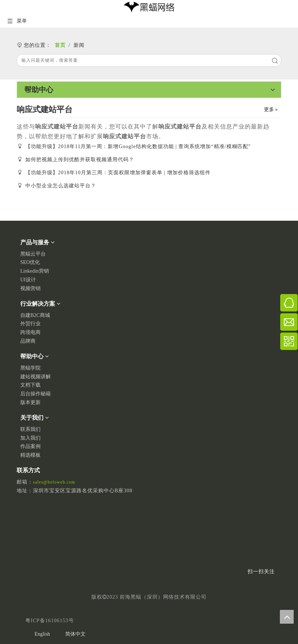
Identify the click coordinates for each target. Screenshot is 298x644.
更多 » (271, 110)
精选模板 (30, 455)
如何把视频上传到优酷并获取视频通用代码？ (80, 160)
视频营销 (30, 288)
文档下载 (30, 385)
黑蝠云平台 (33, 254)
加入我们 (30, 438)
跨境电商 (30, 332)
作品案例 (30, 446)
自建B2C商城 (35, 315)
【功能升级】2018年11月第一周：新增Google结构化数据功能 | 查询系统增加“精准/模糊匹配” (138, 146)
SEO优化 (30, 262)
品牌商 (28, 341)
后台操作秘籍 (36, 394)
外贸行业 (30, 324)
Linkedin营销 (35, 271)
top (287, 617)
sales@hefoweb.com (54, 482)
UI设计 (28, 280)
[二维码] (270, 542)
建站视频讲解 (36, 377)
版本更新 (30, 402)
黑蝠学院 (30, 368)
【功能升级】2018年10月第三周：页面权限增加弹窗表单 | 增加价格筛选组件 (118, 173)
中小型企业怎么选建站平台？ (61, 186)
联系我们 (30, 429)
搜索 (275, 60)
